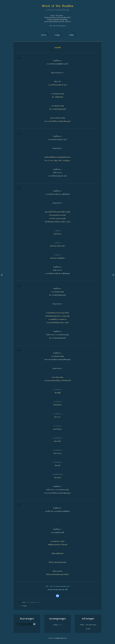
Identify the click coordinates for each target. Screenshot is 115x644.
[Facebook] (57, 596)
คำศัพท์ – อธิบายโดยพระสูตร (88, 625)
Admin (24, 602)
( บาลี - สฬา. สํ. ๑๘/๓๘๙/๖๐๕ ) (57, 26)
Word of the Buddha (57, 6)
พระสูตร (24, 606)
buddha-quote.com (61, 638)
